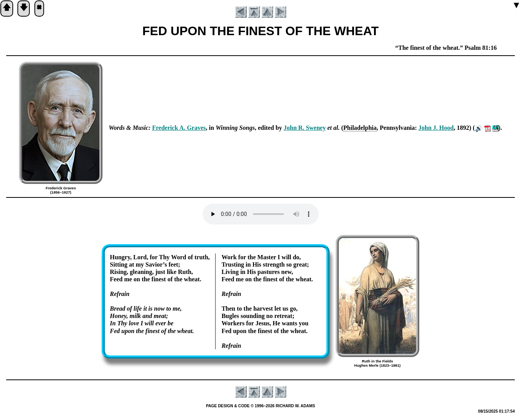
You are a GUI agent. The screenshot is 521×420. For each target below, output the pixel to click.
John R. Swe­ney (305, 128)
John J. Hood (436, 128)
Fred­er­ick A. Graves (179, 128)
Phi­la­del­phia (360, 128)
